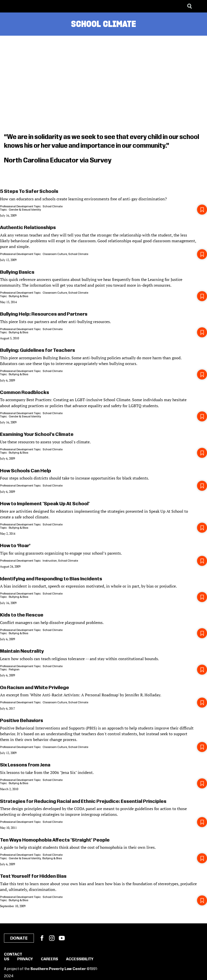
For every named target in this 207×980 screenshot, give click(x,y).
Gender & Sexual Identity (25, 210)
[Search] (190, 6)
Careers (49, 959)
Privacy (25, 959)
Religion (14, 670)
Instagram (52, 938)
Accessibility (80, 959)
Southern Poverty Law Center (58, 969)
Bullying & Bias (18, 296)
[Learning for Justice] (29, 6)
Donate (19, 938)
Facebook (42, 938)
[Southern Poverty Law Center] (8, 6)
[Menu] (200, 6)
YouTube (62, 938)
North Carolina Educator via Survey (58, 161)
